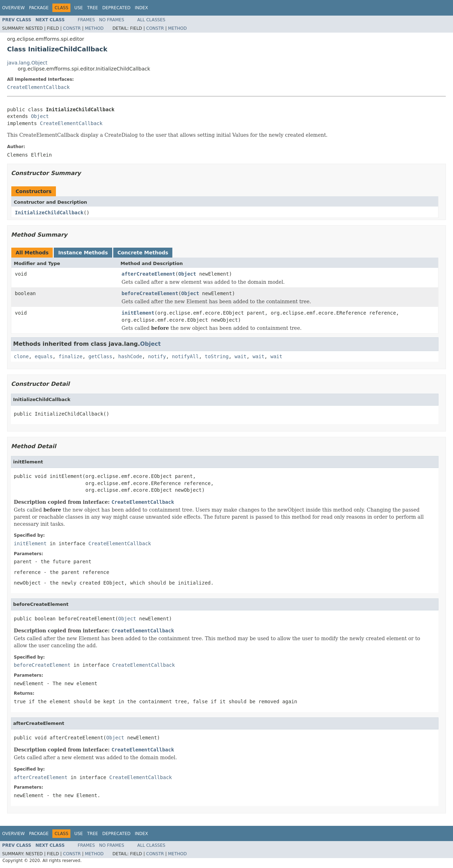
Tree (93, 8)
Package (39, 8)
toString (217, 356)
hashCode (130, 356)
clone (21, 356)
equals (44, 356)
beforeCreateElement (150, 293)
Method (94, 28)
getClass (100, 356)
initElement (138, 313)
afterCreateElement (149, 274)
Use (79, 8)
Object (40, 116)
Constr (72, 28)
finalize (70, 356)
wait (241, 356)
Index (142, 8)
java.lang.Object (27, 63)
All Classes (151, 20)
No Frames (112, 20)
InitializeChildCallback (49, 213)
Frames (87, 20)
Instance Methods (83, 253)
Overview (13, 8)
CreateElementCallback (38, 87)
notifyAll (185, 356)
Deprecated (116, 8)
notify (157, 356)
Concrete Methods (143, 253)
